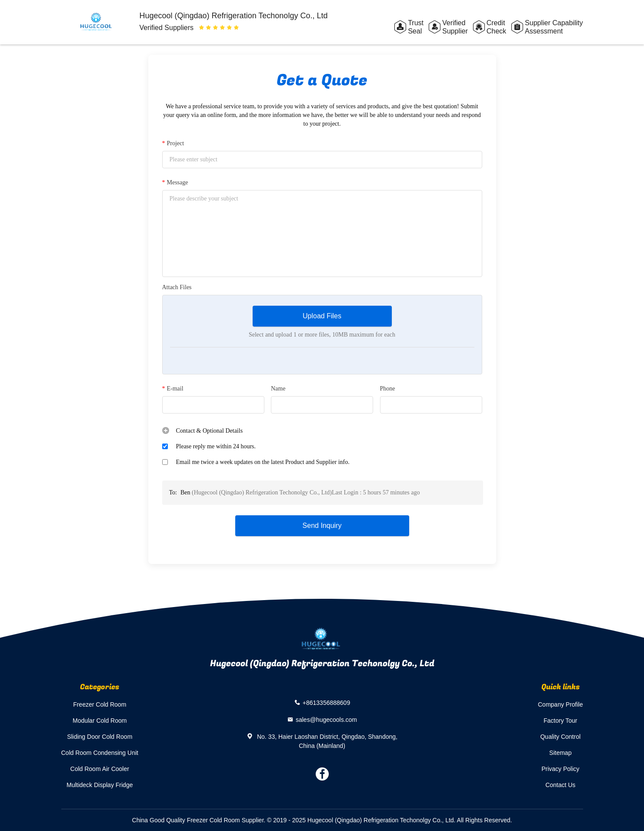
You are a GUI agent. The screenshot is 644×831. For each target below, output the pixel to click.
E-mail (173, 389)
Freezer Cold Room (100, 704)
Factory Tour (561, 721)
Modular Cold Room (100, 721)
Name (278, 389)
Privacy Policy (560, 769)
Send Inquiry (322, 526)
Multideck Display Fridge (100, 785)
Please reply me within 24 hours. (216, 446)
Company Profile (561, 704)
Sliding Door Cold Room (100, 737)
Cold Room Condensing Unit (100, 753)
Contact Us (560, 785)
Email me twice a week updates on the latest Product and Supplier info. (263, 462)
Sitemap (560, 753)
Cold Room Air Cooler (100, 769)
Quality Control (560, 737)
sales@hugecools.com (326, 719)
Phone (388, 389)
